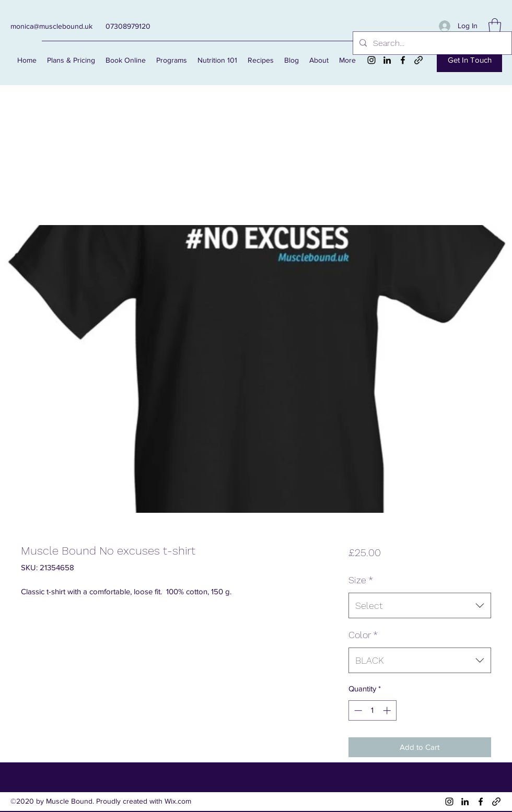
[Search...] (431, 43)
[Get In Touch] (469, 60)
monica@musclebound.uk (51, 26)
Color (363, 635)
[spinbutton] (372, 710)
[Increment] (388, 710)
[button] (495, 26)
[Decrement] (357, 710)
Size (361, 580)
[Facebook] (403, 60)
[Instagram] (371, 60)
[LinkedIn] (387, 60)
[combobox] (420, 606)
